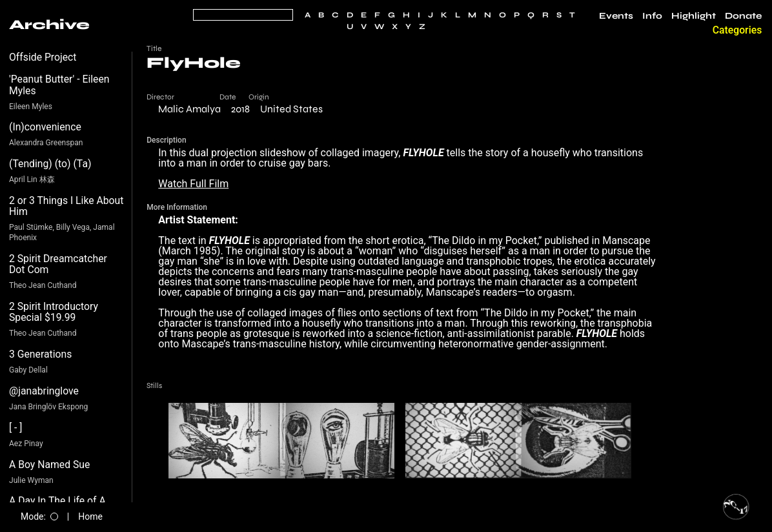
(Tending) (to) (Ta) (50, 164)
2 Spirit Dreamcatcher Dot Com (58, 264)
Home (90, 517)
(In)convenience (45, 127)
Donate (743, 16)
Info (652, 16)
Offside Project (43, 57)
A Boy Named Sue (49, 465)
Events (616, 16)
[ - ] (16, 428)
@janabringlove (44, 391)
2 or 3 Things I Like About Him (66, 206)
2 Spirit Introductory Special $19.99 (54, 312)
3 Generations (40, 354)
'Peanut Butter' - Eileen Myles (59, 85)
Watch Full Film (193, 184)
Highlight (694, 16)
